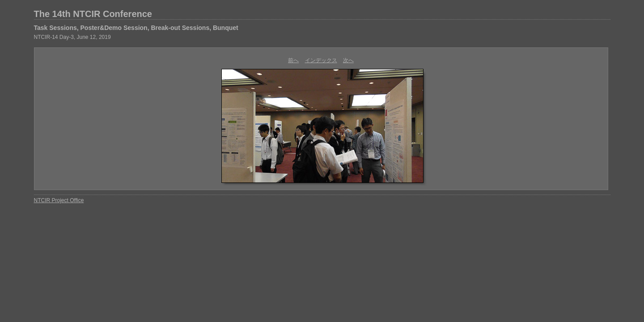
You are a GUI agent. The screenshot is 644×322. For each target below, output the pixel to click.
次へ (348, 60)
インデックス (321, 60)
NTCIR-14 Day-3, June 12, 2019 (72, 37)
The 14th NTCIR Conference (93, 14)
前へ (293, 60)
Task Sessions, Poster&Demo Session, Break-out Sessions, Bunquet (136, 28)
